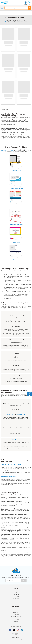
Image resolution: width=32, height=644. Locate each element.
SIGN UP (24, 580)
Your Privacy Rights (16, 638)
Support (16, 588)
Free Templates (16, 598)
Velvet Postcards (16, 440)
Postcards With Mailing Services (9, 477)
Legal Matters (16, 618)
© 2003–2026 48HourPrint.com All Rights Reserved (16, 639)
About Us (16, 609)
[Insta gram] (18, 630)
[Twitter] (14, 630)
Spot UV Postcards (20, 414)
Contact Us (16, 622)
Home (2, 13)
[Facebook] (10, 630)
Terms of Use (16, 614)
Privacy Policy (16, 611)
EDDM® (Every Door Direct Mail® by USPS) (11, 465)
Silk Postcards (16, 425)
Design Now (16, 596)
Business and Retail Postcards (16, 206)
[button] (30, 3)
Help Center (16, 600)
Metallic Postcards (16, 401)
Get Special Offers (16, 620)
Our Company (16, 606)
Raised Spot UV (11, 414)
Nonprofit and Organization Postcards (16, 260)
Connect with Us (16, 626)
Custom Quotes (16, 593)
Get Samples (16, 595)
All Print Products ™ (16, 591)
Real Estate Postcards (16, 171)
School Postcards (16, 242)
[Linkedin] (22, 630)
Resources (16, 602)
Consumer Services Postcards (16, 224)
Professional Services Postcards (16, 188)
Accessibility (16, 613)
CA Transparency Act (16, 616)
